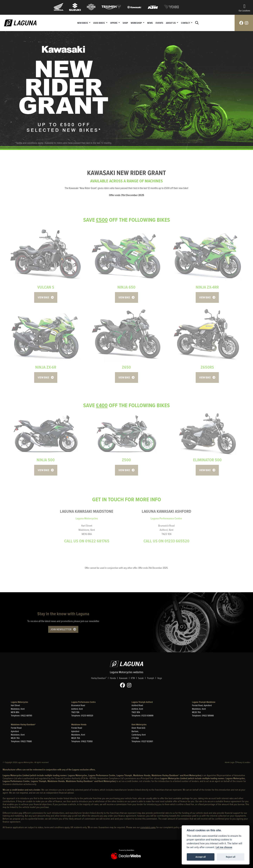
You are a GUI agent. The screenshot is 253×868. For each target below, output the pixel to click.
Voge (160, 678)
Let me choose (224, 847)
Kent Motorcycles (139, 725)
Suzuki (141, 678)
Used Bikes (99, 23)
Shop (125, 23)
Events (159, 23)
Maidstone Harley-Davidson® (23, 725)
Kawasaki (123, 678)
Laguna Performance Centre (83, 702)
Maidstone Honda (79, 725)
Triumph (151, 678)
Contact (186, 23)
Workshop (136, 23)
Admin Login (230, 762)
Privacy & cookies (244, 762)
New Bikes (83, 23)
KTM (133, 678)
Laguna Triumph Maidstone (204, 702)
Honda (113, 678)
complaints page (148, 827)
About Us (171, 23)
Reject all (231, 857)
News (150, 23)
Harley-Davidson (99, 678)
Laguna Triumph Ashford (142, 702)
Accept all (201, 857)
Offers (114, 23)
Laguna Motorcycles (19, 702)
